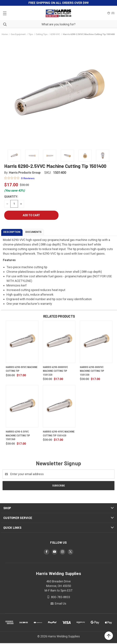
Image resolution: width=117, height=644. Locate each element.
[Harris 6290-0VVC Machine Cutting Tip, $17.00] (22, 342)
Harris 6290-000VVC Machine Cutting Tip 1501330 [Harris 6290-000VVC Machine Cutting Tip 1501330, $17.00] (92, 371)
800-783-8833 (60, 597)
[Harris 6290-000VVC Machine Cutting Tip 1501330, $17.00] (96, 342)
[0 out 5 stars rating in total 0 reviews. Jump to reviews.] (19, 178)
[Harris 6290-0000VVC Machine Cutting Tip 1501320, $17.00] (59, 342)
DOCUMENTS (33, 232)
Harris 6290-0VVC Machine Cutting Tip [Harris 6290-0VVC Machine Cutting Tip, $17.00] (22, 369)
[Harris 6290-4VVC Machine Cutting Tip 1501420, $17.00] (59, 406)
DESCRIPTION (12, 232)
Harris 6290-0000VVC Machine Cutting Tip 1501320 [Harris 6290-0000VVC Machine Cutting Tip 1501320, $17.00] (55, 371)
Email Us (60, 603)
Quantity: (11, 197)
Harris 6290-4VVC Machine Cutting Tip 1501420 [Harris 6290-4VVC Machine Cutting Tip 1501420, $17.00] (59, 434)
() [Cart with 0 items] (111, 13)
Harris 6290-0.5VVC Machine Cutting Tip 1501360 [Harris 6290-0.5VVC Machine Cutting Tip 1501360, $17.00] (18, 435)
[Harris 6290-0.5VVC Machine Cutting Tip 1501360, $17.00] (22, 406)
